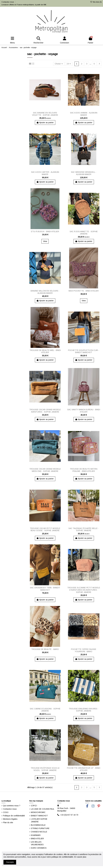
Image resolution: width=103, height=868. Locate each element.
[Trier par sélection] (59, 64)
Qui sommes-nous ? (12, 806)
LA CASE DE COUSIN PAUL (43, 809)
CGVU (6, 812)
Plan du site (8, 822)
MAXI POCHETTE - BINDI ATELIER (84, 291)
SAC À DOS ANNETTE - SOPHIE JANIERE (84, 233)
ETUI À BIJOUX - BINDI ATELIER (45, 231)
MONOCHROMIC (38, 812)
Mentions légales (10, 819)
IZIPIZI (34, 806)
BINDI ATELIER (37, 839)
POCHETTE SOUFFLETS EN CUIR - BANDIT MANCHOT (84, 351)
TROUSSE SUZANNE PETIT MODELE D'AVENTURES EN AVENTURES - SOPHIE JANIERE (84, 590)
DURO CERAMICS (39, 848)
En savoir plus (80, 857)
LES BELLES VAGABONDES (37, 843)
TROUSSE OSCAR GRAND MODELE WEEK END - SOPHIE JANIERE (45, 470)
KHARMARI (36, 835)
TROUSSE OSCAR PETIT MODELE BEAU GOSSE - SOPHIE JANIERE (45, 529)
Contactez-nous (8, 2)
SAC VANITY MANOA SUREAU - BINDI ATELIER (84, 411)
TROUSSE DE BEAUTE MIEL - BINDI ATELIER (45, 351)
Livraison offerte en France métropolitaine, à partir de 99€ (24, 5)
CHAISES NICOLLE (39, 832)
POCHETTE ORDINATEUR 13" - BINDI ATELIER (84, 769)
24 (69, 64)
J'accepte (10, 862)
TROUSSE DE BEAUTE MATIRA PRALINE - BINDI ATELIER (84, 470)
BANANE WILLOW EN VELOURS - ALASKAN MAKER (45, 292)
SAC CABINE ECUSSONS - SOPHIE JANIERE (45, 710)
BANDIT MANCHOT (39, 816)
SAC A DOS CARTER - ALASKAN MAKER (45, 173)
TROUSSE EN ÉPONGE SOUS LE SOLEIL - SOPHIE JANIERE (45, 769)
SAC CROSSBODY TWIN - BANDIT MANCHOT (45, 589)
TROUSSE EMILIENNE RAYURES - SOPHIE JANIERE (84, 710)
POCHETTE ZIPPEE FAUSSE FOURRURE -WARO (84, 650)
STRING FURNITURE (40, 828)
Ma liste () (96, 2)
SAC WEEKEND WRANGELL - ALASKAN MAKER (84, 173)
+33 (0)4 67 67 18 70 (69, 815)
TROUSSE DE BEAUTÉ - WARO (45, 649)
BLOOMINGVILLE (38, 825)
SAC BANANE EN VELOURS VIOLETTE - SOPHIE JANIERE (45, 114)
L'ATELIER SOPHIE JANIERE (39, 820)
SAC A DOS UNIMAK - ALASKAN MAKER (84, 114)
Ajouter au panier (45, 123)
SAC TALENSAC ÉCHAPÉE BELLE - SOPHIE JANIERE (84, 529)
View (45, 241)
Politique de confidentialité (14, 816)
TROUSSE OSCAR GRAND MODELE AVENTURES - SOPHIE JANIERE (45, 411)
